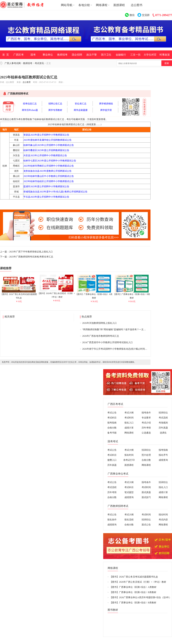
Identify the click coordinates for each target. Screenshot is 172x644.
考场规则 (163, 423)
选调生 (163, 433)
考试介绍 (146, 423)
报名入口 (129, 423)
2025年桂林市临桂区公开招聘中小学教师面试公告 (49, 181)
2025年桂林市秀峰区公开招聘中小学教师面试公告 (49, 166)
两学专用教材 (55, 110)
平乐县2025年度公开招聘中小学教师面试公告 (46, 197)
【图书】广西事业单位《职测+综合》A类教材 (94, 295)
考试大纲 (129, 413)
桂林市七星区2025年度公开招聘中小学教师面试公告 (50, 161)
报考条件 (146, 413)
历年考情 (146, 428)
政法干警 (92, 55)
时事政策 (165, 55)
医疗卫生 (106, 55)
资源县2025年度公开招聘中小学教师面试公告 (46, 135)
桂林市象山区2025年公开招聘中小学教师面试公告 (49, 145)
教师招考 (62, 55)
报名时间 (129, 455)
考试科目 (112, 418)
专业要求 (146, 418)
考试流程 (163, 418)
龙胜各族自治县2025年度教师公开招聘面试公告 (47, 171)
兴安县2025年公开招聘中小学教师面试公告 (45, 155)
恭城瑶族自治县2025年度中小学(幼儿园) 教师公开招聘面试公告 (55, 192)
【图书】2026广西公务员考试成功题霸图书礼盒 (19, 295)
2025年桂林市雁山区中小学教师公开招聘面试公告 (49, 176)
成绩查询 (163, 460)
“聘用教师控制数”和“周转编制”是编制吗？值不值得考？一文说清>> (117, 329)
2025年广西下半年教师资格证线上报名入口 (31, 252)
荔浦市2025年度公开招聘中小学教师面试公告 (46, 186)
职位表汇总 (81, 104)
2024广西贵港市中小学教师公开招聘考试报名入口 (107, 342)
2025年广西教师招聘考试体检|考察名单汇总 (31, 257)
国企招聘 (77, 55)
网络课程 (129, 433)
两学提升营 (106, 110)
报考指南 (112, 423)
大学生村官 (150, 55)
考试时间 (129, 418)
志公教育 (27, 82)
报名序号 (163, 455)
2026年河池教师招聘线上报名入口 (99, 323)
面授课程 (119, 5)
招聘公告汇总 (55, 104)
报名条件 (112, 520)
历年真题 (163, 428)
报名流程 (129, 520)
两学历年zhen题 (30, 110)
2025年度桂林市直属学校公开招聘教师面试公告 (47, 140)
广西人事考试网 (13, 63)
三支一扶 (135, 55)
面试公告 (146, 525)
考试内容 (163, 520)
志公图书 (137, 5)
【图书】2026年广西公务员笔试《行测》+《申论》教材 (56, 294)
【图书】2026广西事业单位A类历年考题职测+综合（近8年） (141, 597)
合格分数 (112, 428)
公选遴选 (146, 433)
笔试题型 (129, 492)
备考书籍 (112, 433)
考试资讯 (39, 63)
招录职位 (163, 413)
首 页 (6, 55)
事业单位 (48, 55)
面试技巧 (146, 497)
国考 (33, 55)
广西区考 (18, 55)
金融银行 (121, 55)
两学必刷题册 (81, 110)
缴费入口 (112, 460)
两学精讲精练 (106, 104)
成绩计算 (129, 428)
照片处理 (146, 455)
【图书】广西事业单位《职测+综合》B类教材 (132, 295)
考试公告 (112, 413)
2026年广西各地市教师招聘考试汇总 (101, 336)
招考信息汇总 (30, 104)
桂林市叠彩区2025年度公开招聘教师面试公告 (46, 150)
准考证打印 (129, 460)
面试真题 (146, 492)
